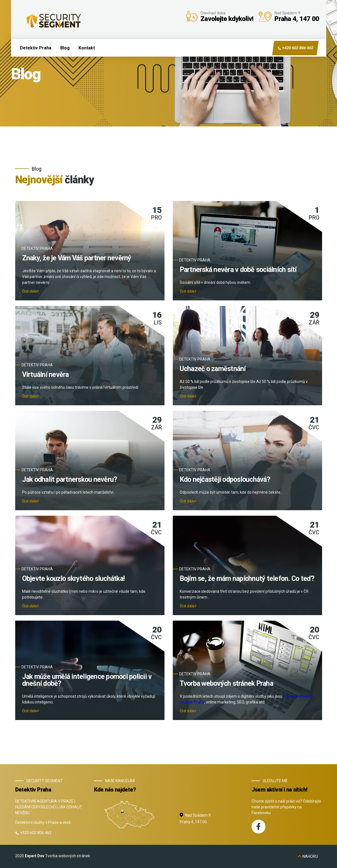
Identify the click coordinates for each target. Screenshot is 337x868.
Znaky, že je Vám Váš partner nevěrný (77, 258)
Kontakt (87, 48)
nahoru (308, 856)
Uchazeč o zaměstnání (213, 369)
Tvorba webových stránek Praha (226, 684)
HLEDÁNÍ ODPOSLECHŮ (36, 807)
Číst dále (31, 291)
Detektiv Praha (36, 48)
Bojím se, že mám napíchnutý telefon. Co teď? (247, 579)
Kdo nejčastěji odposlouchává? (225, 480)
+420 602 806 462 (295, 48)
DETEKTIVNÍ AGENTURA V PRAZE (44, 801)
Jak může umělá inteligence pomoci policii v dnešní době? (87, 680)
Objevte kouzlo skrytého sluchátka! (74, 579)
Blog (65, 48)
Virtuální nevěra (45, 375)
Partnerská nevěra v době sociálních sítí (238, 270)
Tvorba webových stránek (68, 856)
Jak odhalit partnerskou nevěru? (70, 480)
